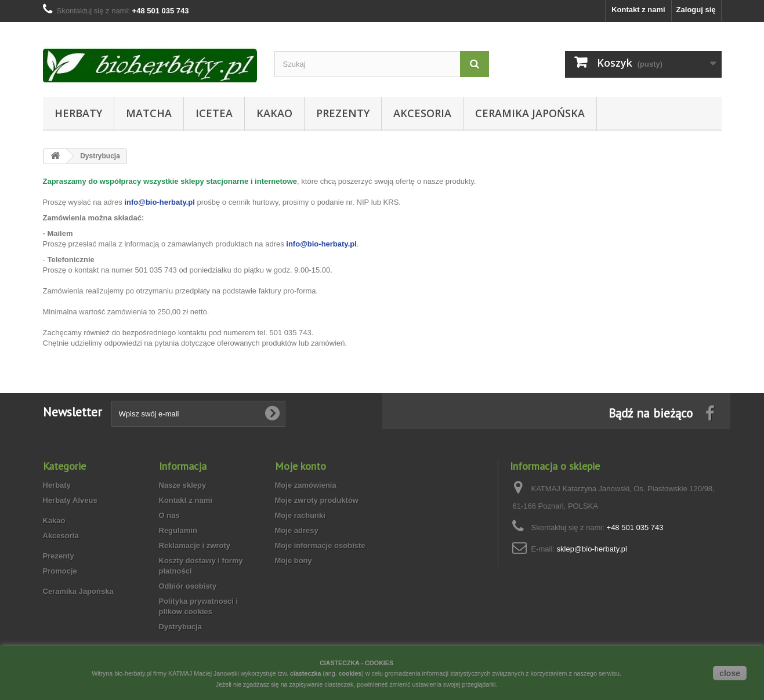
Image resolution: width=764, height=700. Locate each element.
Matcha (149, 113)
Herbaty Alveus (70, 500)
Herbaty (78, 113)
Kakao (274, 113)
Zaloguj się (696, 10)
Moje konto (300, 466)
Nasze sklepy (183, 485)
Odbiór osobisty (188, 586)
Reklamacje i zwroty (195, 545)
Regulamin (178, 530)
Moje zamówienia (306, 485)
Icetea (214, 113)
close (730, 673)
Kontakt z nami (638, 10)
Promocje (60, 571)
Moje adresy (297, 530)
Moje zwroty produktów (317, 500)
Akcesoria (422, 113)
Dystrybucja (180, 627)
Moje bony (294, 561)
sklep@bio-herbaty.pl (592, 549)
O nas (169, 515)
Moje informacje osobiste (320, 545)
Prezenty (343, 113)
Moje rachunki (300, 515)
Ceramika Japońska (530, 113)
